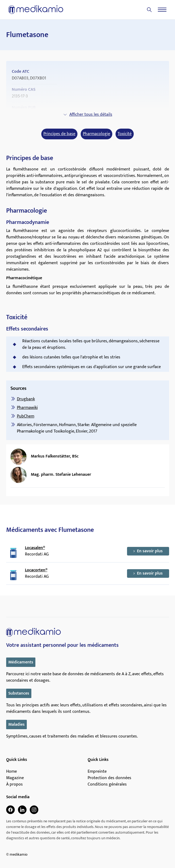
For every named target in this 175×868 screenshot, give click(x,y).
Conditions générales (107, 785)
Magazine (15, 778)
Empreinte (97, 772)
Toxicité (125, 134)
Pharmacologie (96, 134)
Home (12, 772)
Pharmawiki (27, 408)
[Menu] (162, 10)
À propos (14, 785)
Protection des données (109, 778)
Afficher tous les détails (88, 115)
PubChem (26, 416)
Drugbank (26, 399)
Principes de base (59, 134)
